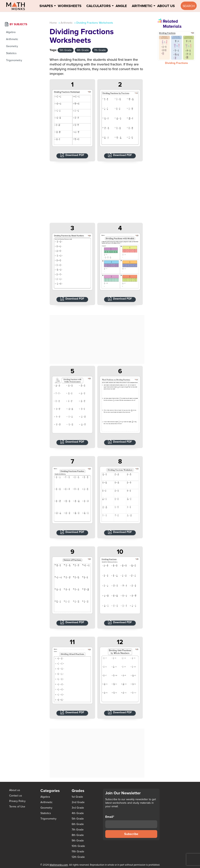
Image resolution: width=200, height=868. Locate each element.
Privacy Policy (17, 801)
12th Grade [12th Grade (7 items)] (78, 857)
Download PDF (75, 155)
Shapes (46, 6)
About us (15, 790)
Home (53, 23)
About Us (166, 6)
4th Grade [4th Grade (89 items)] (78, 813)
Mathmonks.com (59, 865)
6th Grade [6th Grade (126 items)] (78, 824)
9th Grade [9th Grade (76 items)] (78, 841)
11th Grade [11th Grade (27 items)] (78, 852)
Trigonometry (14, 60)
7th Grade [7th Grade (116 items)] (78, 830)
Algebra (11, 32)
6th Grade (83, 50)
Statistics (11, 53)
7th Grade (100, 50)
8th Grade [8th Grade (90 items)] (78, 835)
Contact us (16, 796)
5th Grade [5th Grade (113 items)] (78, 819)
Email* (131, 821)
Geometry (12, 46)
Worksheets (70, 6)
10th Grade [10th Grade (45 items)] (78, 846)
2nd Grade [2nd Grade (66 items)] (78, 802)
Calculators (99, 6)
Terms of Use (17, 807)
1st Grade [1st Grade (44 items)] (77, 797)
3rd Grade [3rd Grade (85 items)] (78, 808)
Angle (121, 6)
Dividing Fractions (176, 63)
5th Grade (66, 50)
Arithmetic (142, 6)
